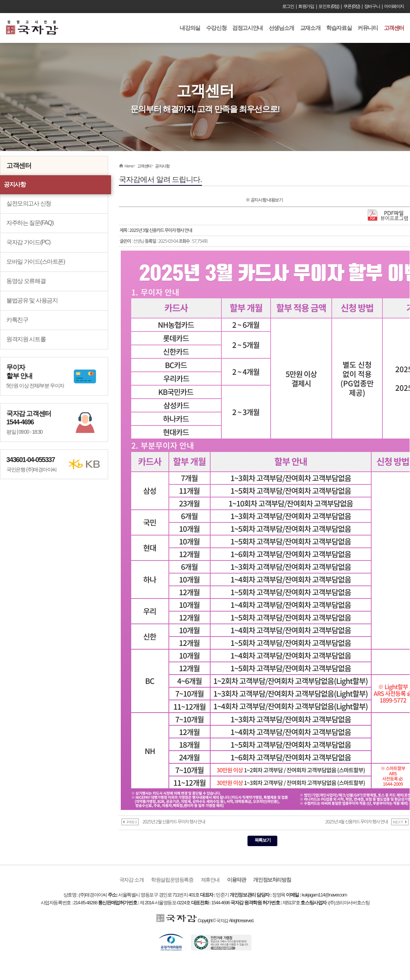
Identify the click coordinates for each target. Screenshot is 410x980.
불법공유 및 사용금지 (32, 300)
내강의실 (190, 28)
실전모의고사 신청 (29, 203)
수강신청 (216, 28)
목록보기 (262, 840)
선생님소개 (281, 28)
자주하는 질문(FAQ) (30, 223)
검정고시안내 (247, 28)
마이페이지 (394, 6)
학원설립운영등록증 (172, 880)
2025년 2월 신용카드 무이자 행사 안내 (174, 822)
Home (129, 166)
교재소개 (310, 28)
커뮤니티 (368, 28)
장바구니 (372, 6)
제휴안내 (210, 880)
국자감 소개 (132, 880)
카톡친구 (17, 320)
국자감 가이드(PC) (28, 242)
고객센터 (394, 28)
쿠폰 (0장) (351, 6)
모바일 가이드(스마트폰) (36, 262)
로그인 (288, 6)
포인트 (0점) (329, 6)
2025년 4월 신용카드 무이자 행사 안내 (356, 822)
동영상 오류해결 (26, 281)
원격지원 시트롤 (26, 339)
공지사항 (15, 184)
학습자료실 (339, 28)
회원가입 (306, 6)
